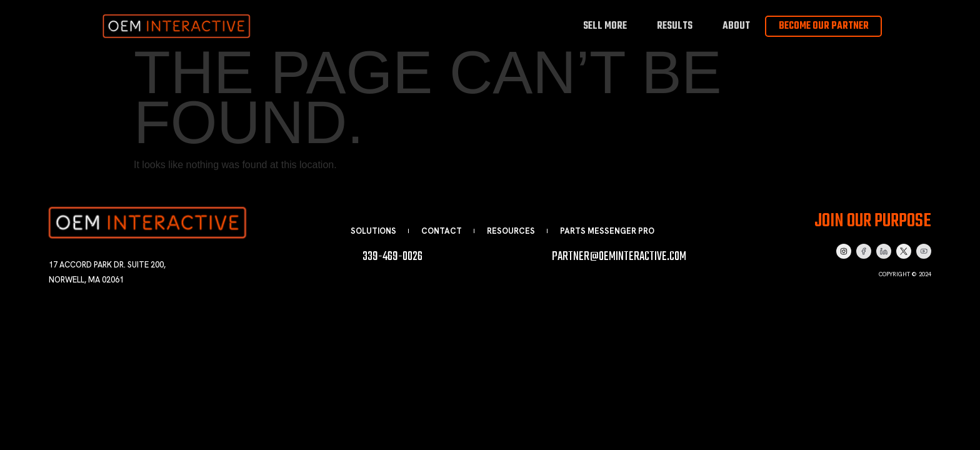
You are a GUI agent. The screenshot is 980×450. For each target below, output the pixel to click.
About (736, 26)
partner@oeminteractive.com (619, 257)
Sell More (605, 26)
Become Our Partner (824, 26)
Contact (442, 231)
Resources (511, 231)
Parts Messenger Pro (607, 231)
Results (675, 26)
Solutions (373, 231)
